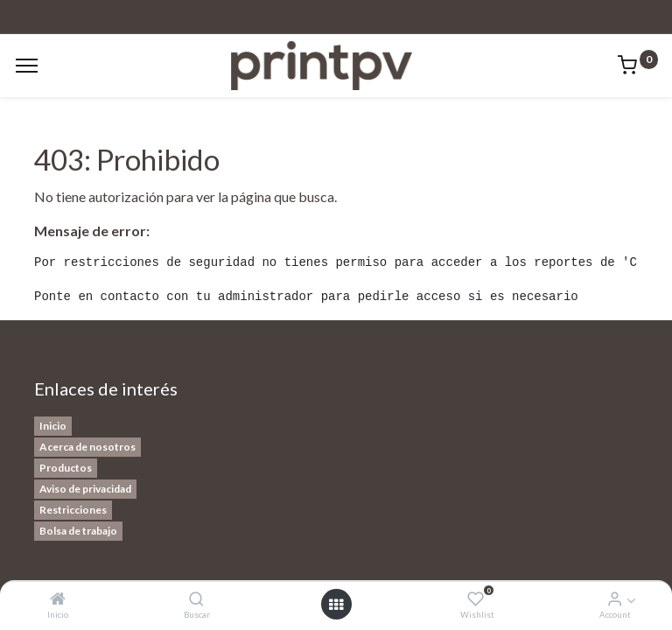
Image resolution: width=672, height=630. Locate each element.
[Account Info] (615, 599)
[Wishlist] (476, 599)
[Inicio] (58, 599)
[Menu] (27, 66)
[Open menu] (336, 605)
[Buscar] (196, 599)
